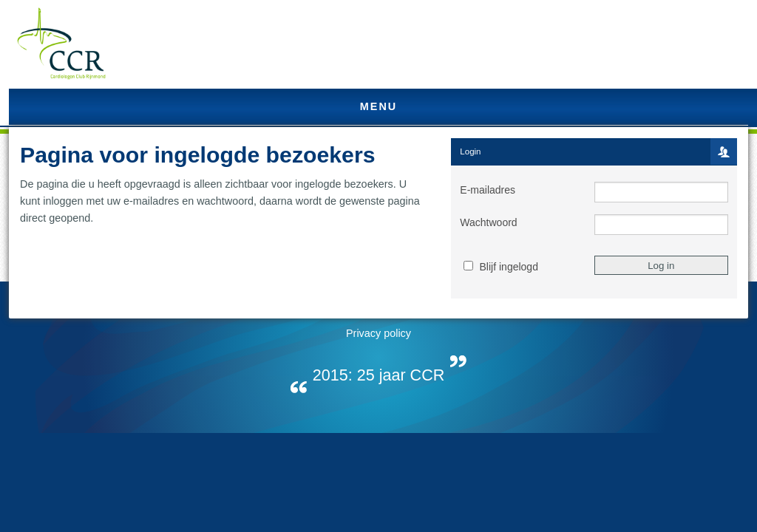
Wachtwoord (488, 222)
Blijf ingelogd (509, 267)
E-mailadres (488, 190)
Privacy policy (378, 333)
